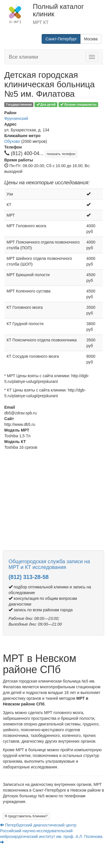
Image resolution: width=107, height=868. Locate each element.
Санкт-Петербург (61, 39)
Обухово (12, 141)
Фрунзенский (16, 118)
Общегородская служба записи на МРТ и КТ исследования (49, 564)
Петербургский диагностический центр (39, 825)
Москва (91, 39)
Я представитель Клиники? (26, 816)
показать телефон (61, 154)
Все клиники (24, 57)
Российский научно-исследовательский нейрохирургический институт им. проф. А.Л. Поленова (51, 836)
